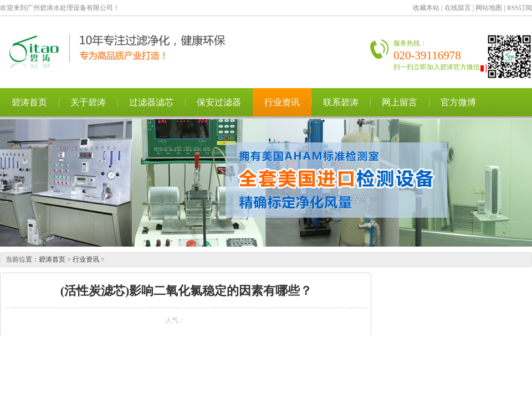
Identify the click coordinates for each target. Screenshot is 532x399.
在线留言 (458, 8)
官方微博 (458, 102)
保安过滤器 (219, 102)
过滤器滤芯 (151, 102)
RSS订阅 (520, 8)
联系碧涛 (341, 102)
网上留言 (400, 102)
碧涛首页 (29, 102)
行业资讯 (282, 102)
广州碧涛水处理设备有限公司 (125, 52)
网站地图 (489, 8)
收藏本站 (426, 8)
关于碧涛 (88, 102)
